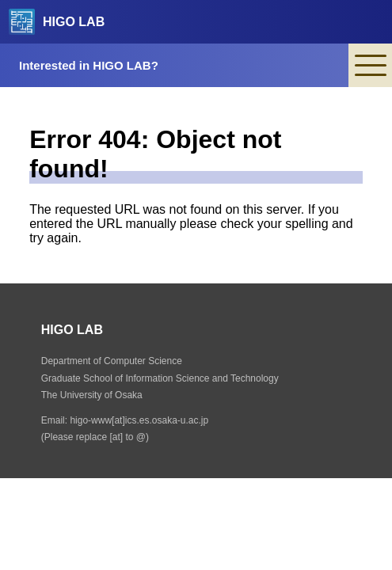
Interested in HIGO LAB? (89, 65)
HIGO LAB (57, 22)
